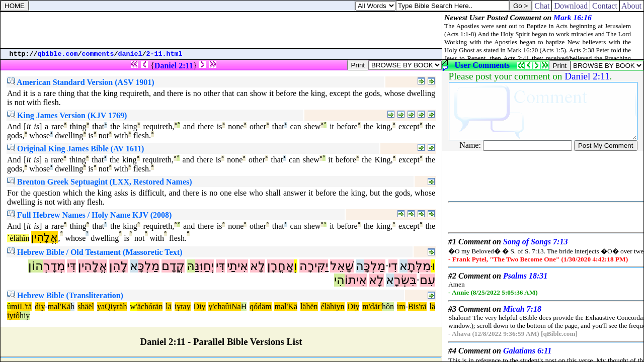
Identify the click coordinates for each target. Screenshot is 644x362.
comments (98, 54)
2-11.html (165, 54)
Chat (542, 6)
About (632, 6)
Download (571, 6)
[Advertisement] (221, 30)
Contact (605, 6)
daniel (130, 54)
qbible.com (58, 54)
